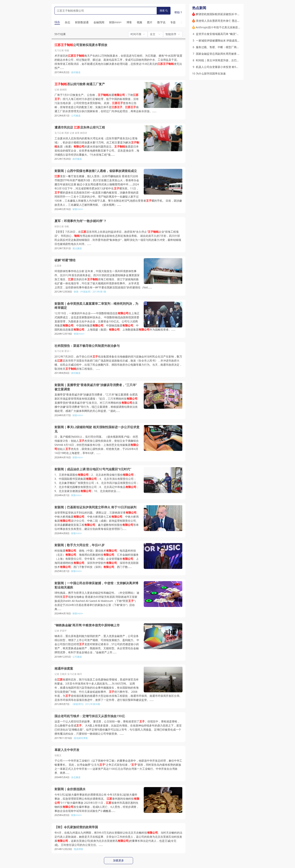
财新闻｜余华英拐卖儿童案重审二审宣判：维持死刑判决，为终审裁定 (96, 306)
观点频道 (77, 248)
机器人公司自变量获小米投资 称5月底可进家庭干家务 (228, 67)
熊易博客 (79, 849)
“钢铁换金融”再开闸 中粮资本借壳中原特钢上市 (87, 625)
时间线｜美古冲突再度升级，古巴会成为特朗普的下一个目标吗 (234, 60)
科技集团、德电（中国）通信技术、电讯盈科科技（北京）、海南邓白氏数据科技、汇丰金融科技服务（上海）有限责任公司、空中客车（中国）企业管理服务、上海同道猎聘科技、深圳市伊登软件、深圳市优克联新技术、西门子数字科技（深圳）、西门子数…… (97, 559)
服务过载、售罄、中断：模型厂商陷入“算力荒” (224, 47)
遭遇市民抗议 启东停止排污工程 (80, 127)
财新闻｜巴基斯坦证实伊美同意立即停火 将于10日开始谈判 (95, 507)
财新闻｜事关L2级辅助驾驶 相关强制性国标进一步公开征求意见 (97, 429)
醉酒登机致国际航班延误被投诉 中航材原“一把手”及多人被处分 (234, 14)
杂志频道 (76, 777)
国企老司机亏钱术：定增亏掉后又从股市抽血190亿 (90, 716)
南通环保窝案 (64, 669)
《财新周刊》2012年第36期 (86, 704)
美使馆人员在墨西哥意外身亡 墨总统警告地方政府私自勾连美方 (234, 21)
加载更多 (119, 860)
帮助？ (178, 12)
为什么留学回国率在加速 (211, 73)
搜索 (164, 11)
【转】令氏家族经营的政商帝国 (76, 827)
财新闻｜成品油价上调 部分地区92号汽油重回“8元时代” (93, 469)
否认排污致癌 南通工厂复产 (80, 84)
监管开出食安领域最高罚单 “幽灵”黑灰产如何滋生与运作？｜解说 (235, 34)
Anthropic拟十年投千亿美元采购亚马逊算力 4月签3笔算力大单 (234, 27)
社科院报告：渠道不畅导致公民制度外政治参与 (87, 346)
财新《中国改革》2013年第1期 (90, 292)
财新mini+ (78, 209)
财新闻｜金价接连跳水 (70, 789)
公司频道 (76, 116)
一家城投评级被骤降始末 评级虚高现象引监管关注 (226, 40)
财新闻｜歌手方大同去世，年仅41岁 (80, 545)
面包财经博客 (81, 738)
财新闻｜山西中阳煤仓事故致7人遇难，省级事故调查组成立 (96, 171)
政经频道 (76, 72)
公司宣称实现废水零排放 (81, 45)
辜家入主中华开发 (67, 750)
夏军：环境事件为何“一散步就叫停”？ (81, 221)
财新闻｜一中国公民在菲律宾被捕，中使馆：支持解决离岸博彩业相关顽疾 (96, 585)
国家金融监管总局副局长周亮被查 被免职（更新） (226, 54)
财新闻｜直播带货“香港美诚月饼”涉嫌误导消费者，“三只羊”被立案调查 (96, 387)
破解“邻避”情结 (65, 260)
